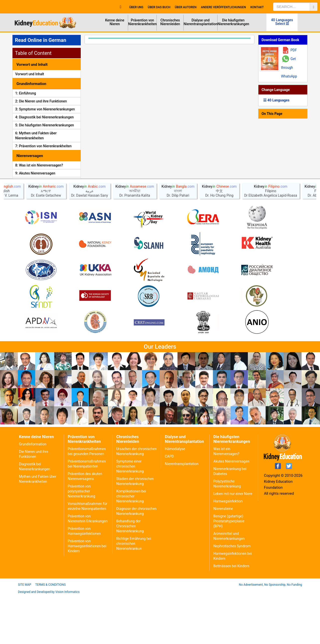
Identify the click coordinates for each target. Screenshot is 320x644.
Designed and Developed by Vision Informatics (49, 640)
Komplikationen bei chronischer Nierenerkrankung (131, 545)
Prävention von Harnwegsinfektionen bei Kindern (87, 594)
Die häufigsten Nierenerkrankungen (233, 22)
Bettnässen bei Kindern (231, 614)
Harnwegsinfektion (228, 550)
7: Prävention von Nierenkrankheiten (43, 146)
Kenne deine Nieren (115, 22)
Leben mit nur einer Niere (233, 542)
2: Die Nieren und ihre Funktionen (41, 101)
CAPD (169, 505)
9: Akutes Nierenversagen (35, 173)
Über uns (136, 7)
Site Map (25, 633)
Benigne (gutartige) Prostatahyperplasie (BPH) (229, 569)
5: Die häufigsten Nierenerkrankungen (45, 125)
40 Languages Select (282, 22)
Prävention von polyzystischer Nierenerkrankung (81, 540)
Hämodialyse (175, 497)
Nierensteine (223, 557)
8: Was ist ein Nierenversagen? (39, 165)
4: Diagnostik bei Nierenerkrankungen (44, 117)
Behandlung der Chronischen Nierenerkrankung (130, 574)
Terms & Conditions (50, 633)
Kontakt (257, 7)
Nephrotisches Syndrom (232, 594)
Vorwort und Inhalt (30, 74)
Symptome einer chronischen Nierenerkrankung (130, 515)
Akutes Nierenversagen (231, 510)
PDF (294, 50)
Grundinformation (33, 492)
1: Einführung (26, 93)
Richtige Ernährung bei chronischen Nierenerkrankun (134, 592)
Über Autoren (186, 7)
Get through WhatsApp (289, 68)
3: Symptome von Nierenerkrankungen (45, 109)
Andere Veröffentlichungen (223, 7)
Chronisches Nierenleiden (170, 22)
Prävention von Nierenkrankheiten (142, 22)
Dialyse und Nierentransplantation (201, 22)
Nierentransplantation (182, 512)
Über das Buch (159, 7)
